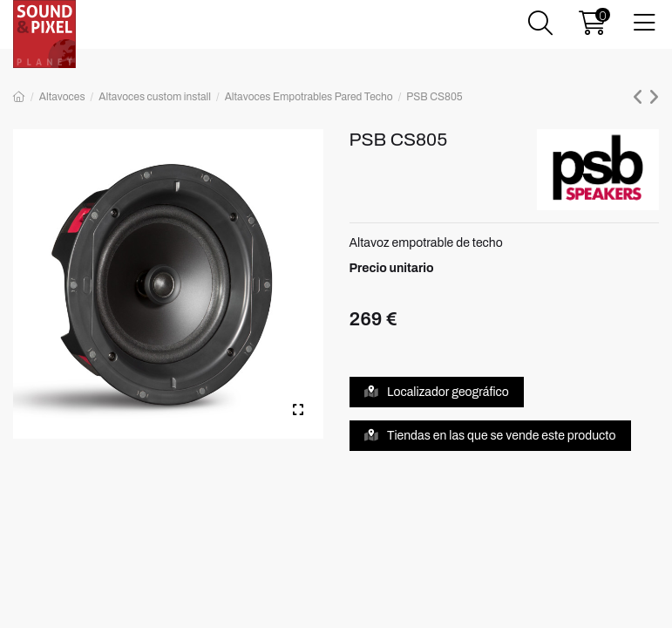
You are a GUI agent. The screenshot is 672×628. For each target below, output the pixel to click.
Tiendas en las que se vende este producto (490, 436)
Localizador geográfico (437, 392)
